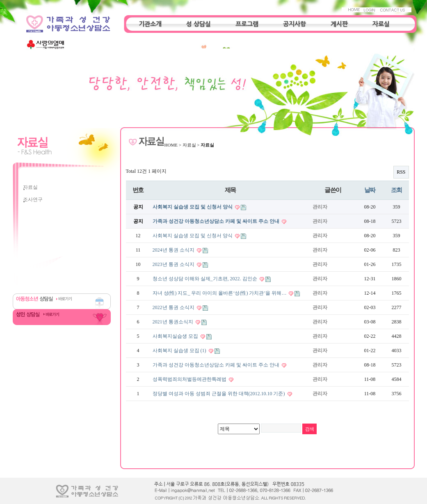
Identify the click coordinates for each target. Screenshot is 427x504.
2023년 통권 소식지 (174, 264)
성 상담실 (199, 24)
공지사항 (295, 24)
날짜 (370, 190)
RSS (401, 172)
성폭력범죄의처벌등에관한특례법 (190, 379)
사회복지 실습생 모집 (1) (180, 351)
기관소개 (150, 24)
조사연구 (33, 199)
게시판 (339, 24)
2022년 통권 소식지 (174, 307)
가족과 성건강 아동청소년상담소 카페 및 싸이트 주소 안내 (217, 221)
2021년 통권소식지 (174, 322)
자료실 (381, 24)
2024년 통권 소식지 (174, 250)
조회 (396, 190)
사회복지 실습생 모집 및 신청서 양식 (193, 207)
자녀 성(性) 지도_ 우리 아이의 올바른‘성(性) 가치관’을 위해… (220, 293)
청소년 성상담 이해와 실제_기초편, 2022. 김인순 (206, 279)
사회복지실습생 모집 (176, 336)
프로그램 (247, 24)
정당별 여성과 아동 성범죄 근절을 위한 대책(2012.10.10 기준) (219, 394)
